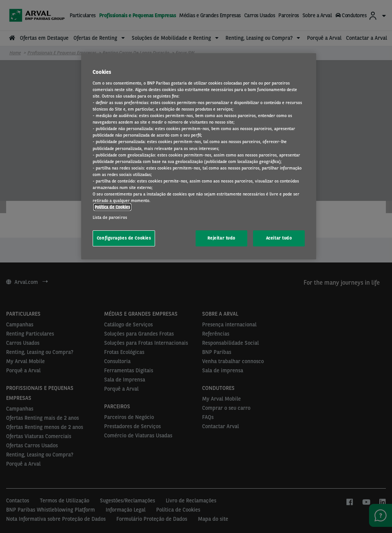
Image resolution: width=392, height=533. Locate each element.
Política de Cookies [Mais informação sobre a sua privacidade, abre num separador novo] (112, 207)
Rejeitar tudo (221, 238)
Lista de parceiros (110, 217)
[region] (199, 156)
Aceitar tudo (279, 238)
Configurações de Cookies (124, 238)
